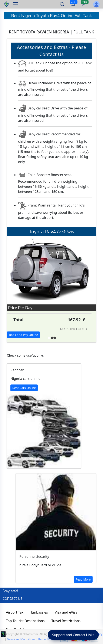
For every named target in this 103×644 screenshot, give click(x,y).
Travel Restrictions (66, 621)
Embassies (39, 612)
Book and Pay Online (23, 335)
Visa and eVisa (66, 612)
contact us (13, 598)
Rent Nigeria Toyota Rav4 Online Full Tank (51, 16)
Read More (83, 579)
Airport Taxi (15, 612)
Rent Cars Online (24, 388)
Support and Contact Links (73, 635)
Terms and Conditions (21, 639)
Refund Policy (47, 639)
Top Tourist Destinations (25, 621)
